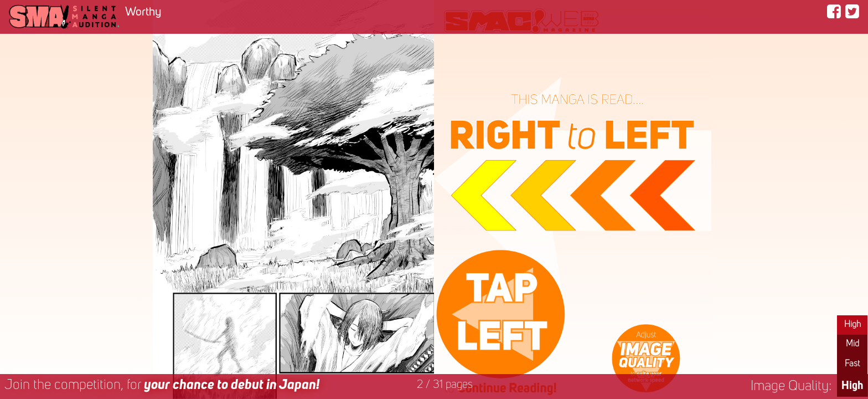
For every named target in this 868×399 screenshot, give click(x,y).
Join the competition (162, 385)
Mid (852, 344)
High (852, 325)
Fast (852, 364)
